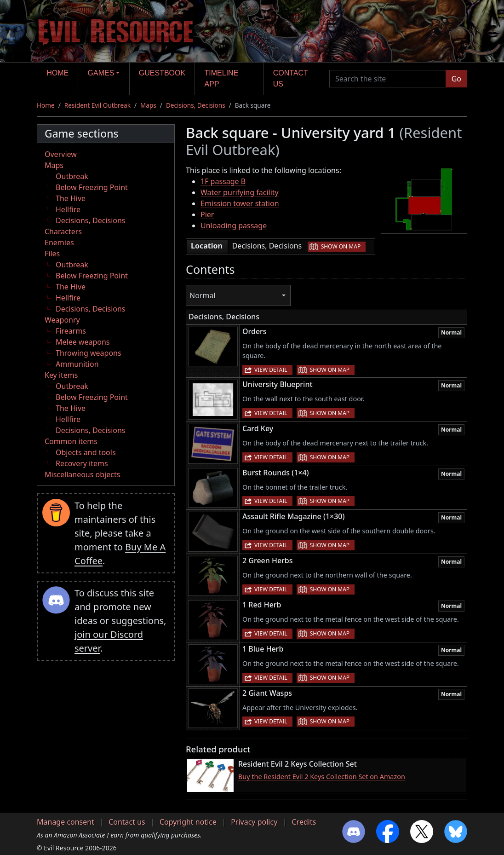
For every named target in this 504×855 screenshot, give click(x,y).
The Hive (71, 198)
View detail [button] (271, 370)
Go (456, 79)
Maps (148, 105)
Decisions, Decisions (196, 105)
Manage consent (66, 822)
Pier (207, 214)
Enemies (59, 243)
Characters (63, 231)
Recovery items (82, 463)
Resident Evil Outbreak (97, 105)
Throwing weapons (89, 353)
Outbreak (72, 176)
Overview (61, 154)
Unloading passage (234, 225)
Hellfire (68, 209)
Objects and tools (86, 452)
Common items (71, 441)
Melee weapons (83, 342)
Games (101, 73)
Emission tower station (240, 203)
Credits (304, 822)
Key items (61, 375)
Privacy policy (254, 822)
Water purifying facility (240, 192)
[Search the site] (388, 79)
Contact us (291, 78)
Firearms (71, 331)
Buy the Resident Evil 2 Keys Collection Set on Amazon (322, 777)
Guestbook (162, 73)
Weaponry (62, 320)
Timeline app (222, 78)
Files (52, 254)
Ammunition (77, 364)
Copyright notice (188, 822)
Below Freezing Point (92, 187)
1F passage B (223, 181)
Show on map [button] (341, 246)
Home (57, 73)
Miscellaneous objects (82, 474)
